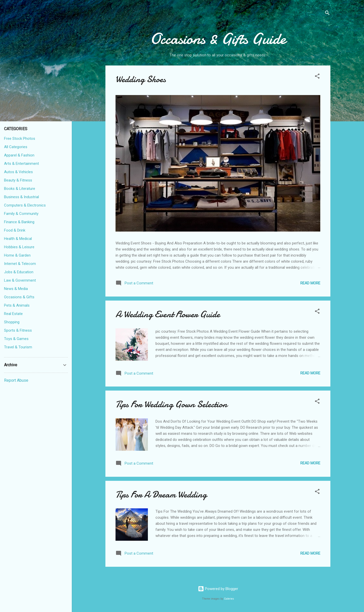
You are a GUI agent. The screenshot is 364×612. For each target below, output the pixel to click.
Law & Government (20, 280)
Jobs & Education (19, 272)
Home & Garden (17, 255)
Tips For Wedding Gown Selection (171, 404)
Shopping (12, 322)
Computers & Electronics (25, 205)
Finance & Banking (19, 222)
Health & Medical (18, 239)
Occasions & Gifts (19, 297)
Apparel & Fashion (19, 155)
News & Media (16, 289)
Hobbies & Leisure (19, 247)
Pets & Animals (17, 305)
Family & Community (21, 214)
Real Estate (13, 314)
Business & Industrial (21, 197)
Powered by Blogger (218, 589)
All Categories (16, 147)
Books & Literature (20, 189)
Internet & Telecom (20, 264)
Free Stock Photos (20, 139)
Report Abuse (16, 380)
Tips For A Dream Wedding (161, 495)
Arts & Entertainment (21, 164)
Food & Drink (15, 230)
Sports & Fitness (18, 330)
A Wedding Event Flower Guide (168, 314)
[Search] (327, 14)
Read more (310, 283)
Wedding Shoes (141, 79)
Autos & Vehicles (18, 172)
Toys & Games (16, 339)
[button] (317, 77)
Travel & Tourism (18, 347)
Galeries (229, 599)
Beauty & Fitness (18, 180)
